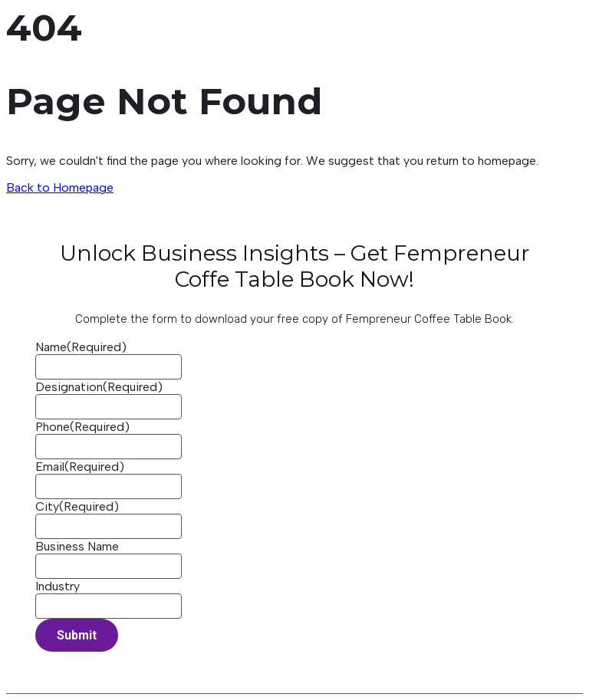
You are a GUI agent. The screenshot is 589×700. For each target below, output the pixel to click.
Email (80, 467)
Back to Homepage (60, 187)
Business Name (77, 546)
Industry (58, 586)
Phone (82, 427)
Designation (99, 387)
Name (81, 347)
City (77, 506)
